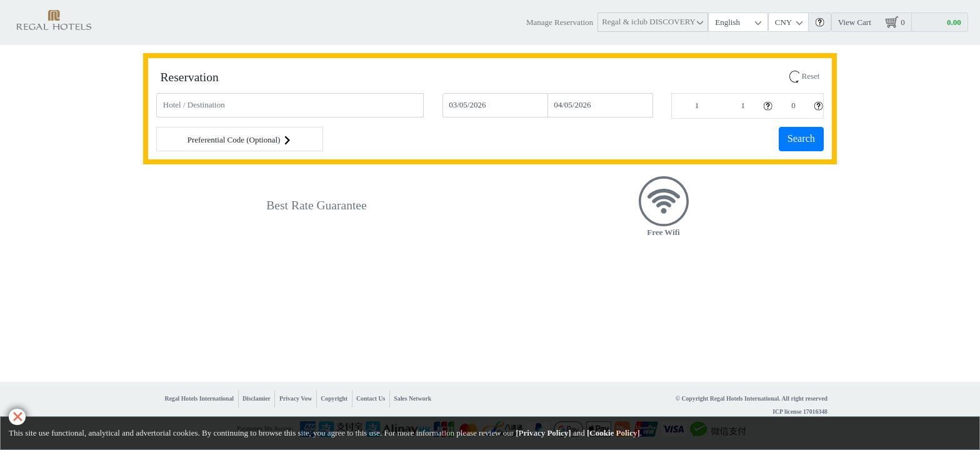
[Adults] (743, 106)
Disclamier (257, 398)
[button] (653, 22)
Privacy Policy (544, 433)
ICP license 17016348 (800, 412)
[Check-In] (495, 105)
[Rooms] (697, 106)
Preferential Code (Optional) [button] (240, 140)
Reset (805, 76)
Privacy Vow (296, 398)
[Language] (738, 22)
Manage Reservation (560, 22)
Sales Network (412, 398)
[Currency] (789, 22)
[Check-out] (600, 105)
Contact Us (371, 398)
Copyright (334, 398)
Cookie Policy (613, 433)
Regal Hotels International (200, 398)
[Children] (793, 106)
